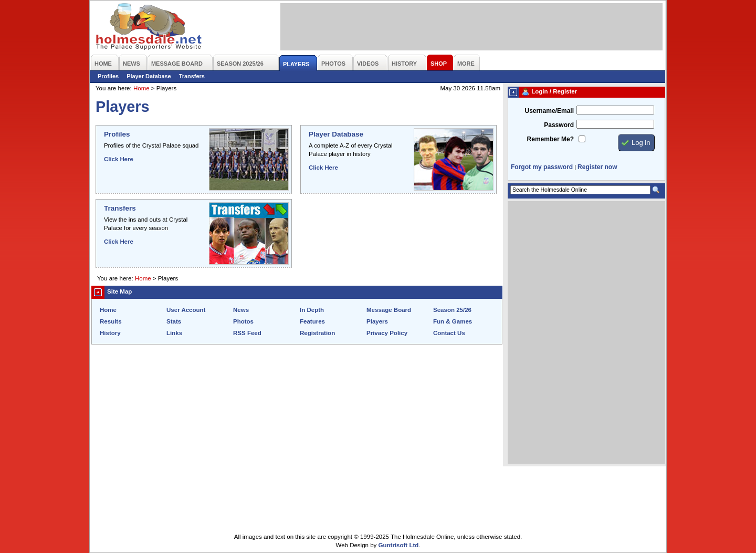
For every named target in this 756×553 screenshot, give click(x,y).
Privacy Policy (387, 333)
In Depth (312, 310)
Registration (317, 333)
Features (312, 321)
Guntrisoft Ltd (399, 545)
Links (174, 333)
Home (141, 88)
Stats (174, 321)
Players (377, 321)
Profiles (108, 76)
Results (111, 321)
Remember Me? (550, 139)
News (241, 310)
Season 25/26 (452, 310)
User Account (186, 310)
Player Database (149, 76)
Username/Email (549, 111)
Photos (243, 321)
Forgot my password (542, 167)
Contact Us (449, 333)
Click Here (119, 159)
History (110, 333)
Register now (597, 167)
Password (559, 125)
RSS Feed (247, 333)
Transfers (192, 76)
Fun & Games (453, 321)
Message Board (389, 310)
